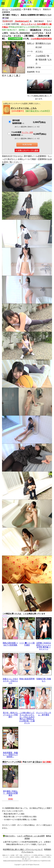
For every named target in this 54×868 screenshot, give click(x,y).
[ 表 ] (10, 75)
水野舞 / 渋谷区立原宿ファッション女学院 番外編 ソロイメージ (44, 646)
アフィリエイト (27, 852)
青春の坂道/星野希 (27, 679)
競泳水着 (43, 59)
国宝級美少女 (36, 30)
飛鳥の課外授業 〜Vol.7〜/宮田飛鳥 (10, 644)
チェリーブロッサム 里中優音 (44, 714)
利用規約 (48, 849)
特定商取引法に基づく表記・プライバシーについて (23, 849)
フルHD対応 (16, 9)
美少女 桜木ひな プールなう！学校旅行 (11, 715)
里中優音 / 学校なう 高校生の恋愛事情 (10, 793)
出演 (30, 43)
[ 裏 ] (17, 75)
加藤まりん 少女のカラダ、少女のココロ (10, 681)
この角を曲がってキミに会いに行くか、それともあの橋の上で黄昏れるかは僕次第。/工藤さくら (27, 718)
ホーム (5, 9)
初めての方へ (9, 836)
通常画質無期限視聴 (18, 122)
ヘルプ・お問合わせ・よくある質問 (31, 836)
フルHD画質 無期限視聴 (22, 134)
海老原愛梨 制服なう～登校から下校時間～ (10, 755)
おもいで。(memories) (20, 33)
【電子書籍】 (29, 36)
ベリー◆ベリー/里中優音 (27, 644)
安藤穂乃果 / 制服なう (44, 680)
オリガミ (17, 36)
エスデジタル (38, 33)
